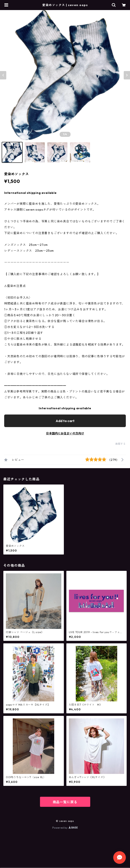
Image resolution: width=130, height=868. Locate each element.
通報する (120, 444)
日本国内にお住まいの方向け (65, 433)
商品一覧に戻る (65, 802)
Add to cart (65, 421)
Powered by (65, 828)
